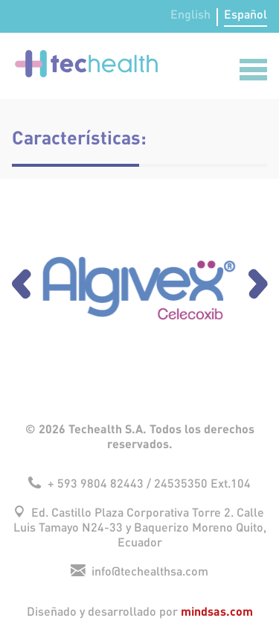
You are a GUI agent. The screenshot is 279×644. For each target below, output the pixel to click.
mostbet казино (153, 0)
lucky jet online (50, 0)
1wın (94, 0)
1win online (147, 0)
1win (182, 0)
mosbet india (234, 0)
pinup (13, 0)
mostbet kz (98, 0)
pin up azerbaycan (211, 0)
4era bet (2, 0)
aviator (10, 0)
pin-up (241, 0)
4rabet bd (228, 0)
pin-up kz (103, 0)
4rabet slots (118, 0)
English (190, 15)
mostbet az (189, 0)
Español (246, 15)
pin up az (80, 0)
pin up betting (44, 0)
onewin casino (246, 0)
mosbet (6, 0)
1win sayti (164, 0)
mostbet (65, 0)
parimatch (17, 0)
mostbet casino (135, 0)
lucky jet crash (222, 0)
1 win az (28, 0)
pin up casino (90, 0)
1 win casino (23, 0)
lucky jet (123, 0)
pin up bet (84, 0)
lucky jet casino (196, 0)
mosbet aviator (170, 0)
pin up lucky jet (38, 0)
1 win (217, 0)
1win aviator (57, 0)
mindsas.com (217, 611)
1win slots (32, 0)
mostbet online (177, 0)
